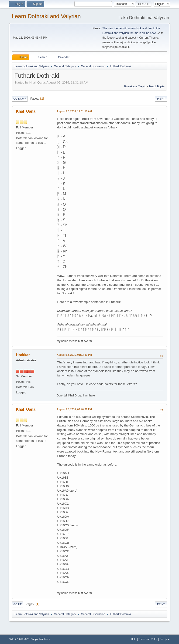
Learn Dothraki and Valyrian (46, 16)
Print (161, 99)
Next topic (157, 86)
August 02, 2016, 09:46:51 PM (74, 409)
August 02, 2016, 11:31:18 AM (74, 111)
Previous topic (135, 86)
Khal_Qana (26, 111)
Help (134, 639)
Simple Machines (41, 639)
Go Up (17, 604)
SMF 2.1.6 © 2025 (19, 639)
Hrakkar (23, 355)
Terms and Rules (148, 639)
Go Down (20, 99)
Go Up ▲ (165, 639)
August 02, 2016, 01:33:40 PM (74, 355)
